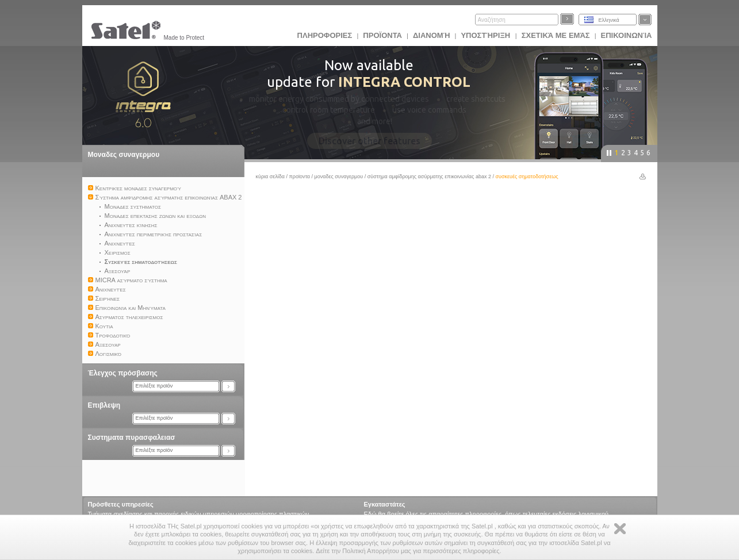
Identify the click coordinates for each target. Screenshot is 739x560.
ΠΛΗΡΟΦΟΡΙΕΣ (325, 35)
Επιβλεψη (104, 405)
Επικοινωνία (627, 35)
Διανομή (431, 35)
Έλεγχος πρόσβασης (123, 373)
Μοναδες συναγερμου (124, 155)
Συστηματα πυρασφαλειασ (132, 438)
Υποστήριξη (486, 35)
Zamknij (620, 529)
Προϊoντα (382, 35)
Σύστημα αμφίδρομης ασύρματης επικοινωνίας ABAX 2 (429, 177)
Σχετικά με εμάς (556, 35)
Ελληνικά (609, 20)
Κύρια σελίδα (271, 177)
